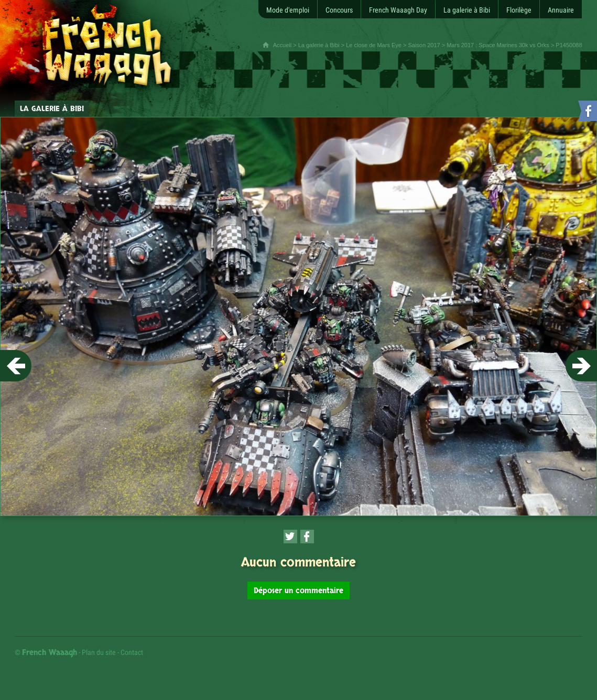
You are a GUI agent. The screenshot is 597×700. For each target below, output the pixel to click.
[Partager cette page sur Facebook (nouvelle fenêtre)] (307, 537)
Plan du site (99, 652)
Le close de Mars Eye (374, 45)
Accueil (282, 45)
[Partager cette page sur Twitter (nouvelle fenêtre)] (290, 537)
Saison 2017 (424, 45)
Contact (132, 652)
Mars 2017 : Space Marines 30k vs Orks (498, 45)
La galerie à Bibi (319, 45)
